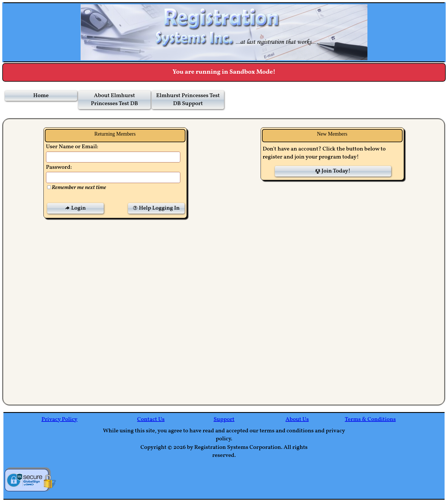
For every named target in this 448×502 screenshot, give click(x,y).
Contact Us (151, 419)
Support (224, 419)
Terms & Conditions (370, 419)
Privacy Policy (59, 419)
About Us (297, 419)
